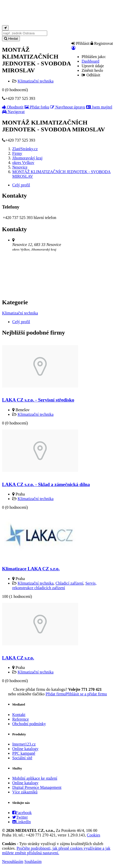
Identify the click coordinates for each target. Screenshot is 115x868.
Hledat (11, 39)
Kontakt (19, 715)
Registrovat (102, 43)
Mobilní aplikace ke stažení (35, 778)
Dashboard (90, 61)
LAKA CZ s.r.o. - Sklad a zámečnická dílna (46, 484)
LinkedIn (22, 822)
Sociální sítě (22, 758)
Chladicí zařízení (69, 583)
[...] (25, 33)
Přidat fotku (37, 107)
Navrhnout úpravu (68, 107)
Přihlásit (80, 43)
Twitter (20, 817)
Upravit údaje (93, 66)
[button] (73, 48)
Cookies (94, 835)
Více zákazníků (25, 792)
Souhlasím (33, 862)
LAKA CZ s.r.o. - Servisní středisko (38, 400)
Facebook (22, 813)
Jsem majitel (99, 107)
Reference (21, 719)
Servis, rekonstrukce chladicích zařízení (54, 585)
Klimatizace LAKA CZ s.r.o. (31, 569)
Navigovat (13, 112)
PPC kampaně (24, 753)
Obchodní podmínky (29, 724)
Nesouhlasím (13, 862)
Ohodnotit (13, 107)
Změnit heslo (92, 70)
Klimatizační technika (36, 81)
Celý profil (21, 185)
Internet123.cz (24, 744)
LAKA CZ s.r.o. (18, 658)
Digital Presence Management (37, 787)
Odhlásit (91, 75)
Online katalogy (25, 749)
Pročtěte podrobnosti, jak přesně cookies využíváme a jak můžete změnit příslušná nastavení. (56, 851)
